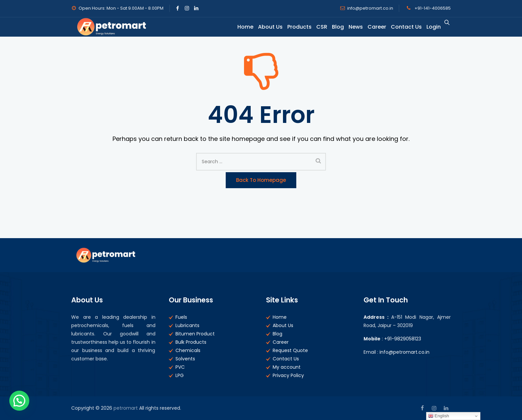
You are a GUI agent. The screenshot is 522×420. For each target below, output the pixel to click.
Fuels (181, 317)
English (439, 416)
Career (373, 27)
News (351, 27)
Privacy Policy (288, 375)
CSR (317, 27)
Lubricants (187, 325)
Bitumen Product (195, 334)
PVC (180, 367)
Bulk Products (191, 342)
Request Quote (290, 350)
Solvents (185, 359)
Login (429, 27)
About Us (266, 27)
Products (295, 27)
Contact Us (402, 27)
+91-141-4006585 (432, 8)
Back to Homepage (261, 180)
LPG (180, 375)
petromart (126, 408)
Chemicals (188, 350)
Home (241, 27)
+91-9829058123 (403, 339)
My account (287, 367)
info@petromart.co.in (370, 8)
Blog (334, 27)
